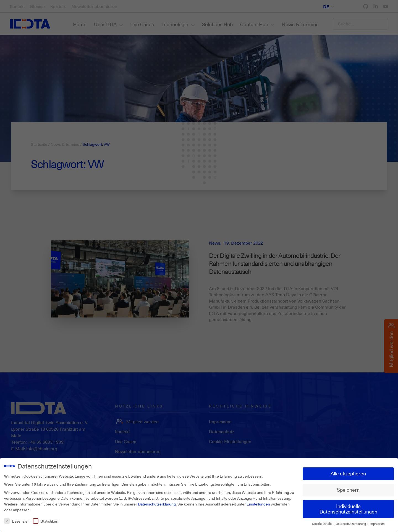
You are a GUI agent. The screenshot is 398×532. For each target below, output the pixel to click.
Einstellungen (258, 504)
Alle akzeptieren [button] (348, 473)
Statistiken (46, 521)
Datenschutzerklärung (157, 504)
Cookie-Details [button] (323, 524)
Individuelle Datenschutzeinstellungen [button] (348, 509)
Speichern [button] (348, 490)
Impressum (377, 524)
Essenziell (17, 521)
